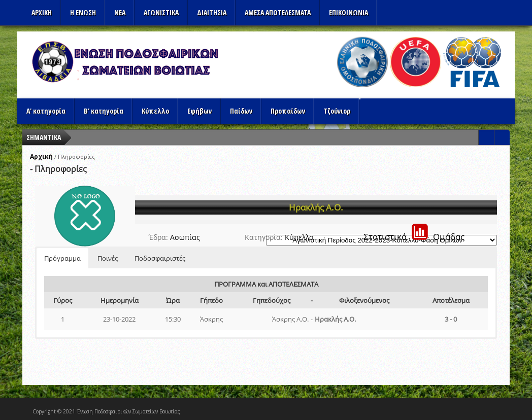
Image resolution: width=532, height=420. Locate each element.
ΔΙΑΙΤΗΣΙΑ (212, 12)
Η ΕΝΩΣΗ (83, 12)
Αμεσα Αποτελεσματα (278, 12)
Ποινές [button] (108, 258)
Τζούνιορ (337, 111)
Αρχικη (42, 12)
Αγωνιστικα (161, 12)
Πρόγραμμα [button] (62, 258)
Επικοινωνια (348, 12)
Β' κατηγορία (104, 111)
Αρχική (41, 156)
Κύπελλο (155, 111)
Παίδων (241, 111)
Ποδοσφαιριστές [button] (160, 258)
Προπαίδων (288, 111)
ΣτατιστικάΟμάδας (414, 237)
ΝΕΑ (120, 12)
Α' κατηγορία (46, 111)
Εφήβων (199, 111)
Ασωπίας (185, 237)
